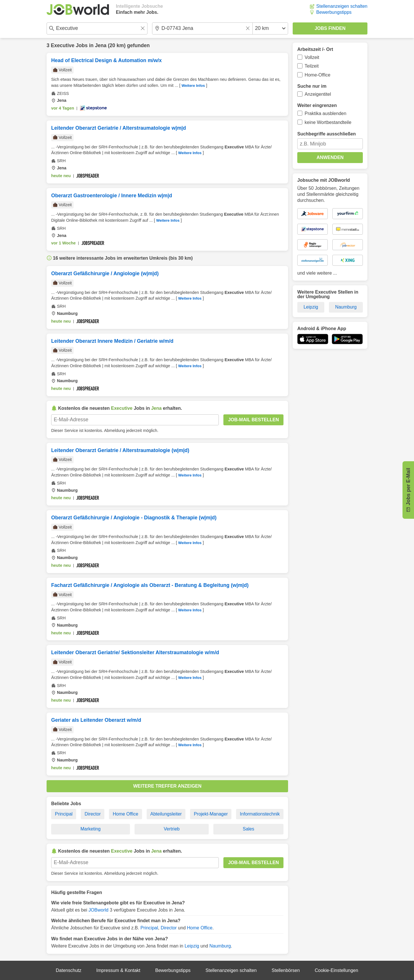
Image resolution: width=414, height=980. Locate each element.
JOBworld (98, 910)
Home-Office (318, 75)
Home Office (125, 814)
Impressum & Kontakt (118, 970)
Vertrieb (172, 829)
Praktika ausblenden (326, 113)
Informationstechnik (260, 814)
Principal (64, 814)
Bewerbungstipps (334, 12)
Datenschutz (69, 970)
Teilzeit (312, 66)
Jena (101, 45)
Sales (248, 829)
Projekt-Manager (211, 814)
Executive (63, 45)
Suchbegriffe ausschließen (327, 134)
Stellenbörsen (286, 970)
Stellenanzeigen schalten (342, 6)
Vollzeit (312, 57)
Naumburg (220, 946)
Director (93, 814)
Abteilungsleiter (166, 814)
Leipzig (192, 946)
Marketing (91, 829)
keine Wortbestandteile (328, 122)
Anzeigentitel (318, 94)
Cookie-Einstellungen (337, 970)
